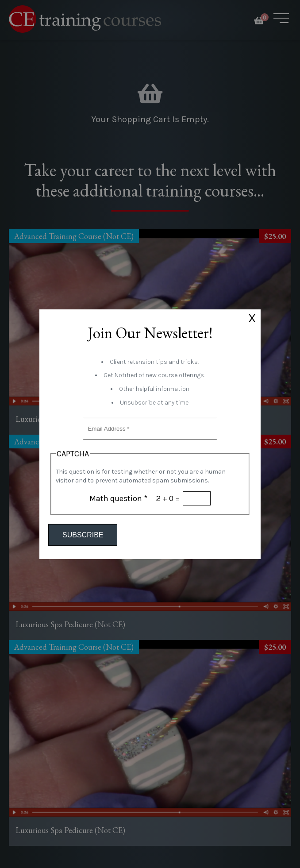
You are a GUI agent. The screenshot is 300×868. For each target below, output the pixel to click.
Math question (118, 498)
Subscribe (83, 535)
